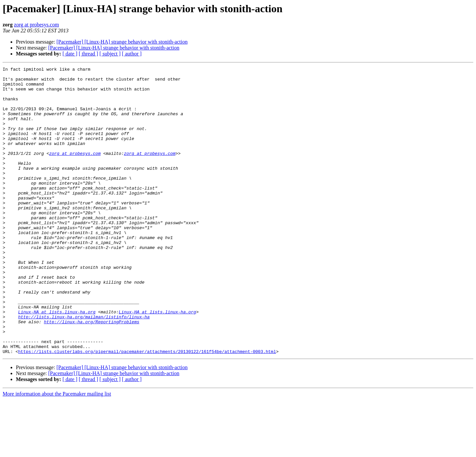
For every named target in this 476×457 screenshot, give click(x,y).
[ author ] (132, 54)
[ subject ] (110, 54)
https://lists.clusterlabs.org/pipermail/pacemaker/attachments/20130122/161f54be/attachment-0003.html (147, 409)
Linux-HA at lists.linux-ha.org (57, 361)
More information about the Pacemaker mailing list (57, 451)
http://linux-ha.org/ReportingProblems (92, 373)
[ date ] (70, 54)
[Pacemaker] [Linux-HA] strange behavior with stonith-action (122, 42)
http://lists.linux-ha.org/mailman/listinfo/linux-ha (84, 367)
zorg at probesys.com (36, 25)
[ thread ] (88, 54)
